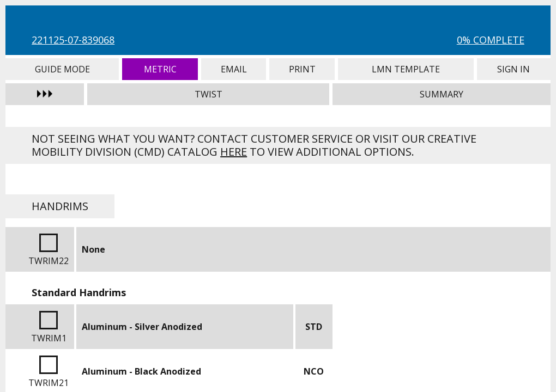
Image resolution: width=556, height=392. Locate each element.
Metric (160, 69)
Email (234, 69)
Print (302, 69)
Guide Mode (62, 69)
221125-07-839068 (73, 40)
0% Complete (491, 40)
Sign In (514, 69)
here (234, 152)
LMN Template (406, 69)
